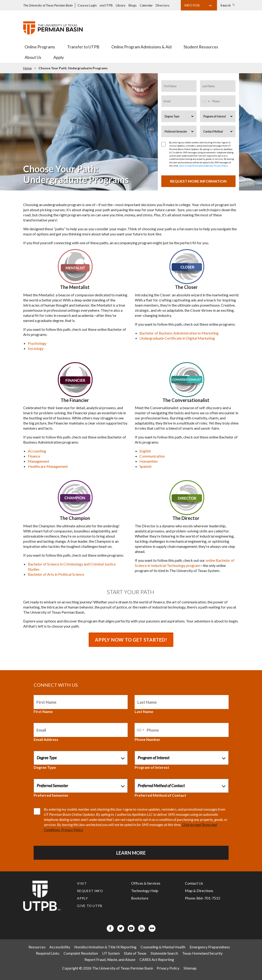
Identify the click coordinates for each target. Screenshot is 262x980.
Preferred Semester (51, 795)
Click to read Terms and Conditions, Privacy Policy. (204, 166)
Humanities (149, 461)
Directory (163, 5)
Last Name (144, 711)
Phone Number (147, 739)
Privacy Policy (168, 968)
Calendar (146, 5)
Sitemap (190, 968)
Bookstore (140, 898)
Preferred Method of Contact (160, 795)
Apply (59, 57)
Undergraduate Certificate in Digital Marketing (177, 338)
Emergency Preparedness (210, 947)
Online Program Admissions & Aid (141, 47)
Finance (34, 456)
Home (27, 68)
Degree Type (45, 767)
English (145, 451)
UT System (111, 953)
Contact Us (194, 883)
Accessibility (60, 947)
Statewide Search (164, 953)
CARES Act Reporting (157, 959)
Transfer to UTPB (83, 47)
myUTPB (106, 5)
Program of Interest (152, 767)
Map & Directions (199, 891)
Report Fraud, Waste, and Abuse (110, 959)
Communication (152, 456)
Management (39, 461)
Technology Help (145, 891)
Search (226, 5)
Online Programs (40, 47)
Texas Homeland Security (202, 953)
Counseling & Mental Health (163, 947)
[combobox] (206, 101)
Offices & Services (146, 883)
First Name (43, 711)
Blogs (133, 5)
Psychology (37, 343)
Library (121, 5)
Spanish (146, 466)
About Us (33, 57)
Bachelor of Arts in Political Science (56, 574)
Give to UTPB (90, 906)
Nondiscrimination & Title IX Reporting (105, 947)
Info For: (192, 5)
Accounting (37, 451)
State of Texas (135, 953)
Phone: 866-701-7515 (203, 898)
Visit (82, 883)
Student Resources (201, 47)
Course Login (87, 5)
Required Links (48, 953)
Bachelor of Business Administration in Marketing (179, 333)
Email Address (46, 739)
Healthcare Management (48, 466)
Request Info (90, 891)
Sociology (36, 348)
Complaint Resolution (81, 953)
